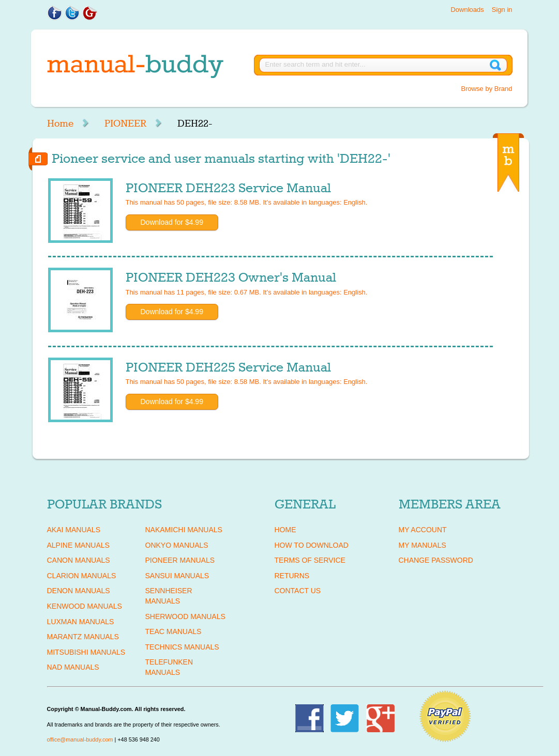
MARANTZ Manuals (83, 637)
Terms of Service (310, 560)
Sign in (502, 10)
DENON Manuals (79, 591)
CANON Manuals (79, 560)
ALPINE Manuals (78, 545)
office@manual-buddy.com (80, 739)
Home (60, 124)
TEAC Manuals (173, 631)
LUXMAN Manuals (81, 622)
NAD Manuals (73, 667)
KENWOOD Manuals (85, 606)
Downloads (467, 10)
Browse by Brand (487, 89)
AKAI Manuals (74, 530)
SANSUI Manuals (177, 576)
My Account (423, 530)
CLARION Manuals (82, 576)
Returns (292, 576)
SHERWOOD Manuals (185, 616)
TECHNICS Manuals (182, 647)
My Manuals (422, 545)
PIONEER (125, 124)
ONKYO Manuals (177, 545)
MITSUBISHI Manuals (86, 652)
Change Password (436, 560)
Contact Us (298, 591)
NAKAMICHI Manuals (184, 530)
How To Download (312, 545)
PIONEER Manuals (180, 560)
